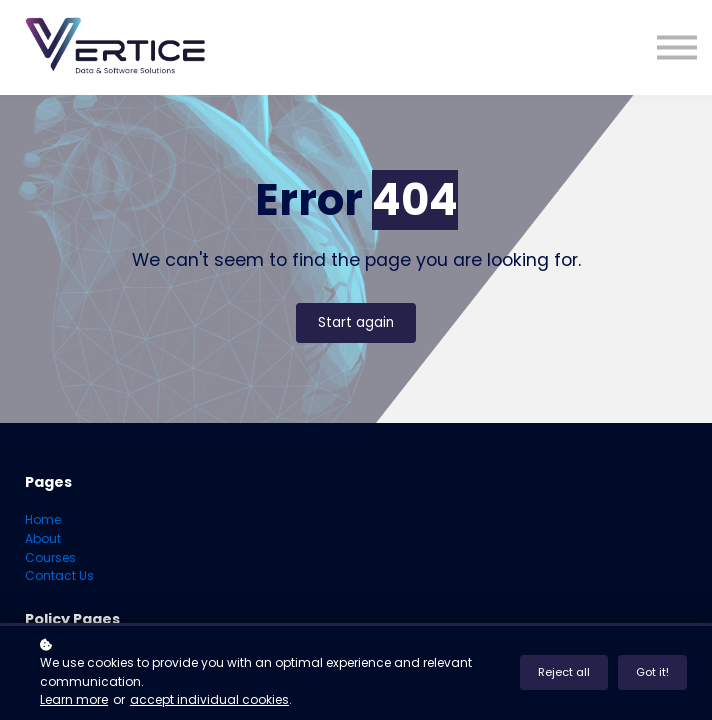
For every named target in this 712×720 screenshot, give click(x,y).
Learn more (74, 699)
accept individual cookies (209, 699)
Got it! (652, 672)
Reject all (564, 672)
